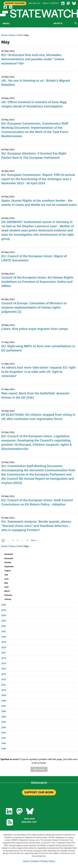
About (26, 861)
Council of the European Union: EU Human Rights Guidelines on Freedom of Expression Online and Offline (37, 282)
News (13, 35)
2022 (4, 626)
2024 (4, 615)
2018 (4, 647)
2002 (4, 733)
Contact (35, 861)
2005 (4, 717)
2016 (4, 658)
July (6, 575)
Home (5, 35)
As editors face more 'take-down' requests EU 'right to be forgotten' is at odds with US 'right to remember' (38, 372)
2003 (4, 727)
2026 (4, 605)
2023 (4, 621)
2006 (4, 711)
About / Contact (51, 3)
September (9, 567)
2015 (4, 663)
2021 (4, 631)
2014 (20, 35)
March (7, 591)
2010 (4, 690)
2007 (4, 706)
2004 (4, 722)
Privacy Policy (48, 861)
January (8, 599)
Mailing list (34, 3)
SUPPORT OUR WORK (39, 792)
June (7, 579)
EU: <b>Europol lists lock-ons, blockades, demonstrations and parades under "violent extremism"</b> (33, 59)
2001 (4, 738)
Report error (39, 769)
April (6, 587)
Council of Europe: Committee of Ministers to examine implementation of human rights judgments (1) (34, 307)
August (8, 571)
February (8, 595)
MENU (6, 23)
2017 (4, 653)
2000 (4, 743)
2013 (4, 674)
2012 (4, 679)
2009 (4, 695)
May (6, 583)
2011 (4, 685)
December (9, 554)
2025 (4, 610)
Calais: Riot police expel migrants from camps (35, 329)
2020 (4, 637)
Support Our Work (15, 3)
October (8, 563)
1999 (4, 749)
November (9, 558)
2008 (4, 701)
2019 (4, 642)
